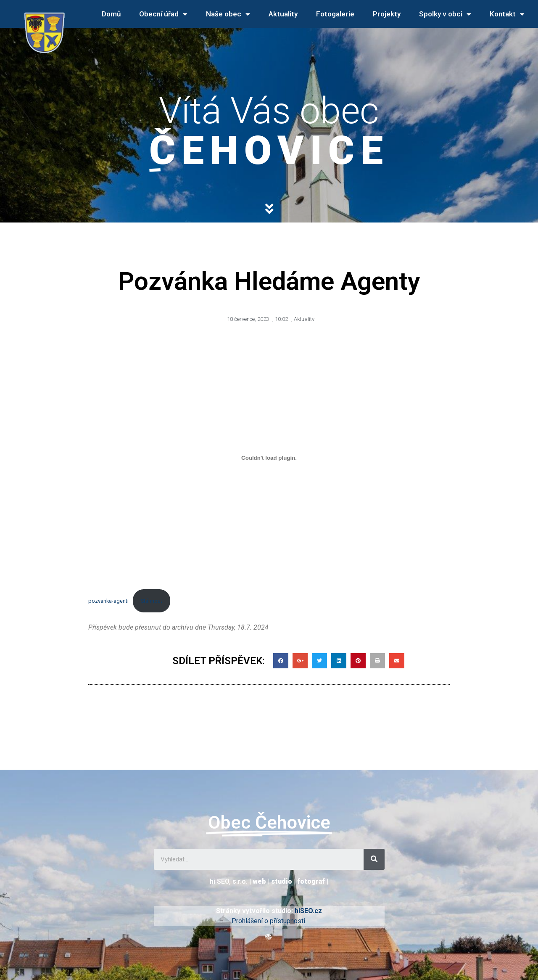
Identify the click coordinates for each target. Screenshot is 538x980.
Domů (111, 14)
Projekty (387, 14)
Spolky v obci (445, 14)
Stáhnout (152, 601)
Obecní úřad (163, 14)
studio (282, 881)
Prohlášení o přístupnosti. (269, 921)
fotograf (311, 881)
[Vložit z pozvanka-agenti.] (269, 458)
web (259, 881)
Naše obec (228, 14)
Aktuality (283, 14)
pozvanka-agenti (108, 601)
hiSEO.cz (308, 911)
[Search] (374, 859)
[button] (269, 938)
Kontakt (507, 14)
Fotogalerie (335, 14)
